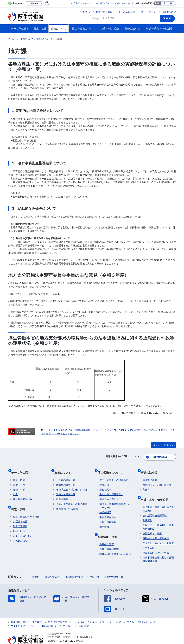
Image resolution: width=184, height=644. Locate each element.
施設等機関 (105, 507)
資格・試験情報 (108, 517)
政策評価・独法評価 (67, 504)
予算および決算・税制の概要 (72, 499)
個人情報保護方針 (58, 613)
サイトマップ (148, 12)
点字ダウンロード (82, 3)
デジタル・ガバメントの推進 (158, 534)
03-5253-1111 (67, 632)
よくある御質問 (127, 12)
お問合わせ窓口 (104, 12)
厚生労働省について (112, 469)
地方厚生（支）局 (109, 494)
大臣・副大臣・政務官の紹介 (115, 475)
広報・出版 (19, 522)
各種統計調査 (107, 536)
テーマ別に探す (23, 469)
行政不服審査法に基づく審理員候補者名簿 (158, 551)
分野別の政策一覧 (66, 475)
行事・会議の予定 (23, 527)
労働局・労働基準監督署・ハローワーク (115, 501)
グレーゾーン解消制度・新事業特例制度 (158, 518)
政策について (64, 469)
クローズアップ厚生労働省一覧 (106, 568)
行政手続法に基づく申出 (156, 544)
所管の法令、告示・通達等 (157, 480)
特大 (172, 3)
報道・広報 (20, 502)
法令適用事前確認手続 (155, 507)
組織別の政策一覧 (66, 480)
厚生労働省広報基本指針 (26, 508)
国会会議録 (62, 494)
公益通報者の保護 (152, 525)
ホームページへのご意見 (76, 617)
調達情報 (147, 512)
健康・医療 (19, 475)
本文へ (86, 12)
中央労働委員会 (108, 512)
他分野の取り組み (23, 494)
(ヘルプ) (126, 3)
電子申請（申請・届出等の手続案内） (158, 500)
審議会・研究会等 (66, 489)
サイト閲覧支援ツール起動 (107, 3)
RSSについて (50, 617)
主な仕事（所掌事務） (111, 489)
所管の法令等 (151, 469)
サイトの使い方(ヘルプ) (24, 617)
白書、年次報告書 (109, 540)
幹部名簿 (104, 480)
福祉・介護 (19, 480)
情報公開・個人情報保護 (156, 530)
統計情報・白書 (109, 530)
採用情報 (104, 522)
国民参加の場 (169, 12)
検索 (170, 18)
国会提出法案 (150, 475)
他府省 (35, 568)
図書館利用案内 (75, 568)
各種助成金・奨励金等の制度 (72, 485)
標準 (157, 3)
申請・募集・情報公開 (156, 493)
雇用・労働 (19, 485)
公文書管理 (149, 539)
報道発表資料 (20, 518)
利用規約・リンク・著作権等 (26, 613)
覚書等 (146, 485)
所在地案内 (105, 485)
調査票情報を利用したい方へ (115, 545)
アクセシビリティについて (141, 613)
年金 (15, 489)
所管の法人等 (52, 568)
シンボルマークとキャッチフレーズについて (97, 613)
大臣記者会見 (20, 513)
